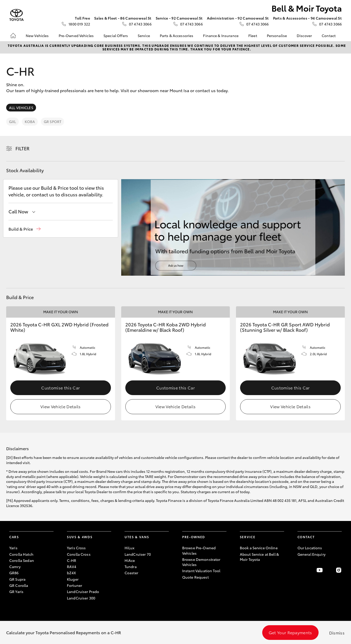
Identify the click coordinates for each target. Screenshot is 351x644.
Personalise (277, 36)
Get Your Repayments (290, 632)
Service (144, 36)
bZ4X (72, 573)
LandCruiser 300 (81, 598)
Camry (15, 567)
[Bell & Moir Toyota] (16, 15)
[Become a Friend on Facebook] (301, 570)
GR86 (14, 573)
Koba (30, 121)
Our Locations (310, 548)
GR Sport (52, 121)
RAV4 (72, 567)
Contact (329, 36)
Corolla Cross (79, 554)
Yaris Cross (76, 548)
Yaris (13, 548)
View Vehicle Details (60, 406)
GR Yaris (16, 591)
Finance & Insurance (221, 36)
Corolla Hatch (21, 554)
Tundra (131, 567)
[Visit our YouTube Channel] (320, 570)
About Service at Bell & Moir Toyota (259, 557)
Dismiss (337, 633)
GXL (12, 121)
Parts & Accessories (177, 36)
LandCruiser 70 (138, 554)
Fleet (253, 36)
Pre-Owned (194, 537)
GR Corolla (19, 585)
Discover (304, 36)
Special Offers (116, 36)
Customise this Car (60, 388)
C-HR (72, 560)
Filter (23, 148)
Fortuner (74, 585)
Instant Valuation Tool (201, 571)
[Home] (13, 36)
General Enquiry (311, 554)
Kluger (73, 579)
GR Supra (17, 579)
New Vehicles (37, 36)
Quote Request (195, 577)
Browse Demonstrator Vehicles (201, 562)
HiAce (130, 560)
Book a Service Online (259, 548)
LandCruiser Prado (83, 591)
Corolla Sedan (22, 560)
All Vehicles (21, 108)
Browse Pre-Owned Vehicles (199, 550)
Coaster (131, 573)
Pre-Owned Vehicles (76, 36)
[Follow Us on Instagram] (339, 570)
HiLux (130, 548)
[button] (25, 229)
